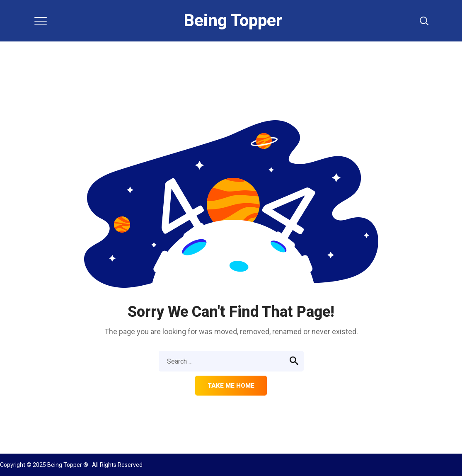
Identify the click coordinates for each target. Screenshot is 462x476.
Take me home (231, 386)
